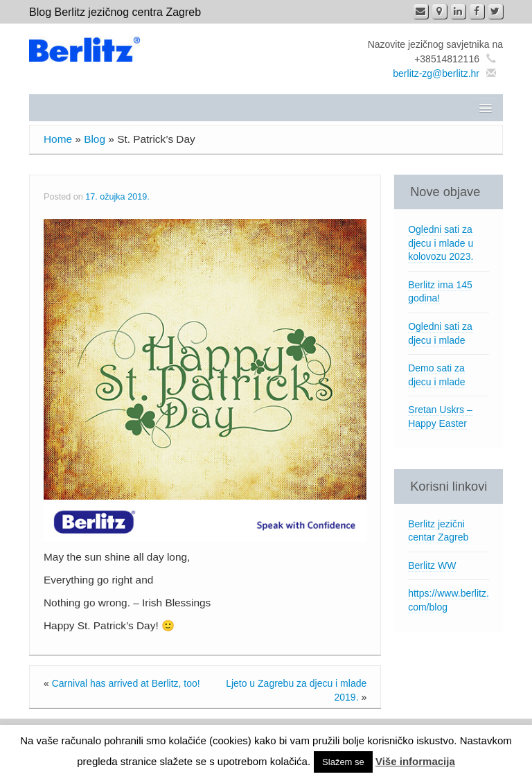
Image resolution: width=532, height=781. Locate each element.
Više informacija (415, 761)
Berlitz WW (432, 565)
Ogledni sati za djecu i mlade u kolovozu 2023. (441, 243)
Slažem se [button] (343, 762)
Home (58, 139)
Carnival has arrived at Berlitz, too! (126, 683)
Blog (95, 139)
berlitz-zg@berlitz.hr (436, 73)
